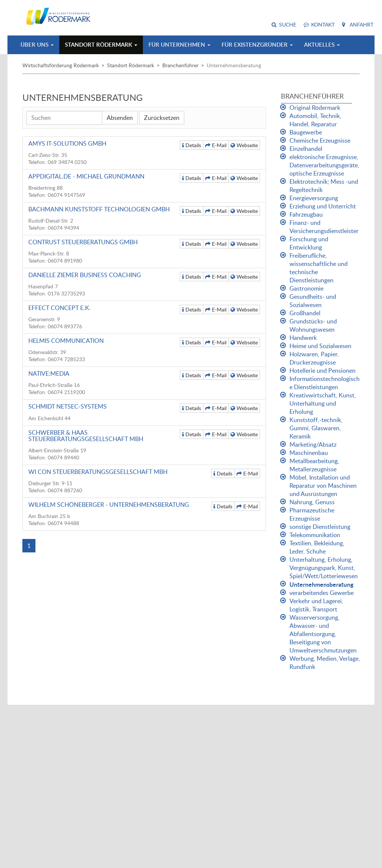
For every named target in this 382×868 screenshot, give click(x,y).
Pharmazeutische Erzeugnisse (312, 514)
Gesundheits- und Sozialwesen (313, 301)
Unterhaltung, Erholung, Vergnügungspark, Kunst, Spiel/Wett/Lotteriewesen (324, 568)
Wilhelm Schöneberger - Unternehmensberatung (109, 505)
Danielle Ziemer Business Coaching (85, 275)
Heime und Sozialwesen (320, 346)
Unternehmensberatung (321, 584)
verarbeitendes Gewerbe (322, 593)
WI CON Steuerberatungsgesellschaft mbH (98, 472)
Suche (288, 24)
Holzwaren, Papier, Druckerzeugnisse (314, 358)
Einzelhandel (306, 149)
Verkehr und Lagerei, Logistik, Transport (316, 605)
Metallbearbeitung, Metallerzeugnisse (314, 465)
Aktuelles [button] (322, 45)
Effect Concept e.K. (60, 308)
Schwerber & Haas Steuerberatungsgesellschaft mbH (86, 436)
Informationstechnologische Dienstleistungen (325, 383)
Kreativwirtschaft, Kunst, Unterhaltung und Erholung (323, 403)
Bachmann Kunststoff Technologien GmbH (99, 209)
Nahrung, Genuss (312, 502)
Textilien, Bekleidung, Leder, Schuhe (317, 547)
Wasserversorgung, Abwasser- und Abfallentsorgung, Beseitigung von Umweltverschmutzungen (323, 634)
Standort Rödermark (131, 65)
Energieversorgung (314, 198)
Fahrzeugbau (306, 214)
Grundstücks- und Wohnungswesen (313, 325)
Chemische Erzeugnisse (320, 140)
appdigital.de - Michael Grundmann (86, 176)
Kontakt (323, 24)
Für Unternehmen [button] (179, 45)
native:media (49, 373)
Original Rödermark (315, 108)
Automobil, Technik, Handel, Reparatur (315, 120)
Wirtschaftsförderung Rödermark (61, 65)
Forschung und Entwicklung (309, 243)
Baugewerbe (306, 132)
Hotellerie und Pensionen (322, 371)
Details (192, 145)
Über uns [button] (37, 45)
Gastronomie (306, 288)
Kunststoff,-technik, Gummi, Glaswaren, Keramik (316, 428)
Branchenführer (180, 65)
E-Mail (216, 145)
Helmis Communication (66, 341)
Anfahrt (361, 24)
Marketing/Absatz (313, 444)
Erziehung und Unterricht (323, 206)
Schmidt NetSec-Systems (68, 406)
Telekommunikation (315, 535)
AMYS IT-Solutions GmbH (67, 143)
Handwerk (303, 338)
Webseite (244, 145)
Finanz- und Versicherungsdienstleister (324, 227)
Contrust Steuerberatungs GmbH (83, 242)
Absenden (120, 118)
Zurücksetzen (162, 118)
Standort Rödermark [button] (101, 45)
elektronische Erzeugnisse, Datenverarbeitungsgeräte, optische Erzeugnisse (324, 165)
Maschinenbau (309, 453)
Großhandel (305, 313)
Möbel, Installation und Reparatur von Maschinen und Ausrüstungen (323, 486)
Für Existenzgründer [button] (257, 45)
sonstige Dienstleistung (320, 527)
